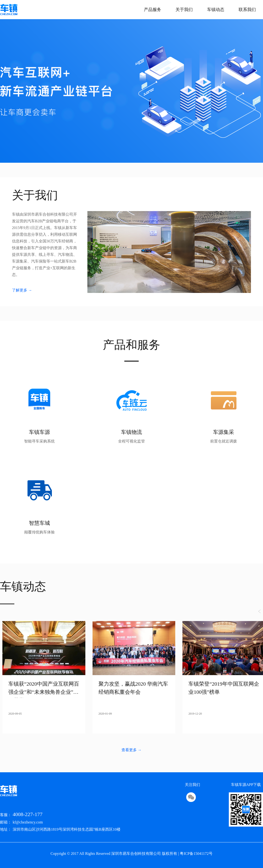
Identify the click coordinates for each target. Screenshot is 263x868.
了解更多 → (22, 290)
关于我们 (184, 10)
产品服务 (153, 10)
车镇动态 (216, 10)
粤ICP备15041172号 (196, 854)
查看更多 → (131, 750)
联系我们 (247, 10)
